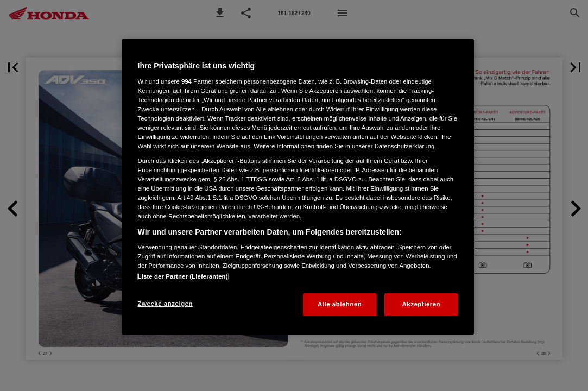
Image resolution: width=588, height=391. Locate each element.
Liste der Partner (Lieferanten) (183, 276)
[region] (298, 187)
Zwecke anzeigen (165, 304)
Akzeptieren (422, 304)
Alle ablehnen (340, 304)
